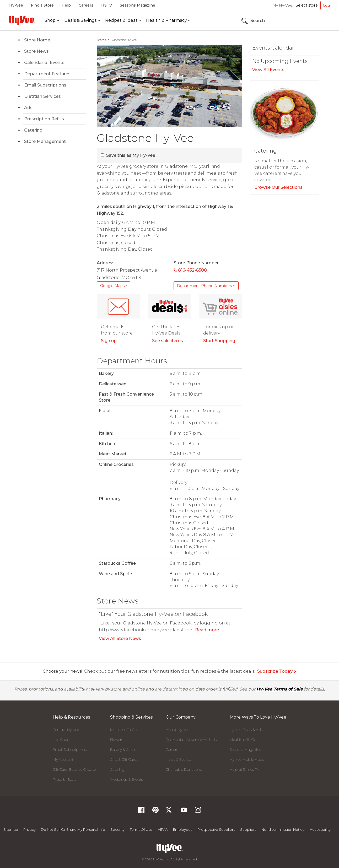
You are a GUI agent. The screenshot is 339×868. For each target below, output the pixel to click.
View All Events (268, 70)
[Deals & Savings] (82, 21)
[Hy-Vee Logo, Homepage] (22, 21)
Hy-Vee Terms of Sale (280, 689)
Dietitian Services (42, 96)
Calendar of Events (44, 63)
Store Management (45, 141)
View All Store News (120, 638)
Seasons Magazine (138, 5)
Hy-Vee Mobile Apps (247, 759)
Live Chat (61, 740)
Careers (86, 5)
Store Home (37, 40)
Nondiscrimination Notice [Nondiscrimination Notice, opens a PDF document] (283, 829)
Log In (328, 5)
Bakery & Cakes (123, 750)
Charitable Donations (184, 769)
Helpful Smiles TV (244, 769)
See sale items (168, 341)
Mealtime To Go (123, 730)
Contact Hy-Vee (66, 730)
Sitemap (11, 829)
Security (117, 829)
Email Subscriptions (45, 85)
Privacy (29, 829)
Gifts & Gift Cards (124, 759)
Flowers (117, 740)
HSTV (107, 5)
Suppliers (248, 829)
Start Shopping (219, 341)
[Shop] (52, 21)
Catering (33, 130)
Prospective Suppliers (216, 829)
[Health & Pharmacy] (168, 21)
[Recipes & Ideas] (123, 21)
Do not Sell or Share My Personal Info (73, 829)
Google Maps (114, 286)
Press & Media (64, 779)
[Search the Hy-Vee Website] (321, 21)
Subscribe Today (277, 671)
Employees (183, 829)
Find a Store (42, 5)
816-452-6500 (190, 270)
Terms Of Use (141, 829)
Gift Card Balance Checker (75, 769)
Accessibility (320, 829)
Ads (28, 108)
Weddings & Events (127, 779)
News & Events (178, 759)
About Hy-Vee (177, 730)
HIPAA (163, 829)
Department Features (47, 74)
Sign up (109, 341)
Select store (307, 5)
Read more (207, 630)
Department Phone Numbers (206, 286)
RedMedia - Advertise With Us (191, 740)
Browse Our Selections (278, 187)
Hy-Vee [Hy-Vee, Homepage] (16, 5)
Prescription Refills (44, 119)
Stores (101, 40)
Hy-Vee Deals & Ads (246, 730)
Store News (36, 51)
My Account (63, 759)
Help (66, 5)
